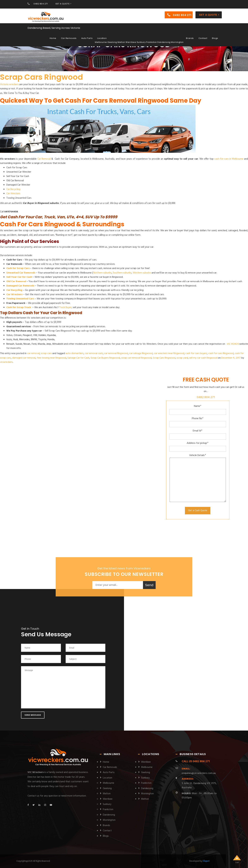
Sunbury (107, 804)
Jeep (49, 344)
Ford (34, 344)
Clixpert (206, 861)
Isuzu (9, 340)
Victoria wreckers (9, 84)
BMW (34, 340)
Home (53, 38)
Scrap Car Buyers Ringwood (105, 358)
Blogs (215, 38)
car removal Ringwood (116, 353)
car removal (33, 353)
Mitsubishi (58, 344)
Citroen (18, 335)
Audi (15, 340)
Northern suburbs (102, 273)
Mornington (109, 820)
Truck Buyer (65, 307)
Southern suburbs (122, 273)
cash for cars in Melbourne (229, 159)
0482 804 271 (41, 4)
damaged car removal (24, 358)
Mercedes (24, 340)
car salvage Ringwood (141, 353)
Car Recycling (13, 189)
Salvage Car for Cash (78, 358)
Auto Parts (87, 38)
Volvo (9, 335)
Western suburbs (142, 273)
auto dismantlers (74, 353)
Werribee (108, 799)
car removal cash (94, 353)
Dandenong (109, 815)
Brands (190, 38)
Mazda (41, 344)
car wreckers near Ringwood (169, 353)
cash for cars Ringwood (221, 353)
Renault (10, 344)
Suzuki (19, 344)
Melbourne (108, 783)
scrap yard (182, 358)
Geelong (107, 788)
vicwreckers (6, 362)
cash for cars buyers (196, 353)
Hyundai (51, 335)
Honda (51, 340)
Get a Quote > (209, 15)
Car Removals (69, 38)
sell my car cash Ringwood (203, 358)
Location (102, 38)
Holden (42, 335)
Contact (203, 38)
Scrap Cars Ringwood (41, 77)
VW (35, 335)
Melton (107, 794)
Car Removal (44, 159)
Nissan (27, 344)
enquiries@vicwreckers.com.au (199, 771)
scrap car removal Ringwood (136, 358)
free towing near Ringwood (51, 358)
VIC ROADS (233, 344)
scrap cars (46, 353)
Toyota (42, 340)
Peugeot (27, 335)
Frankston (108, 809)
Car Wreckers (13, 194)
